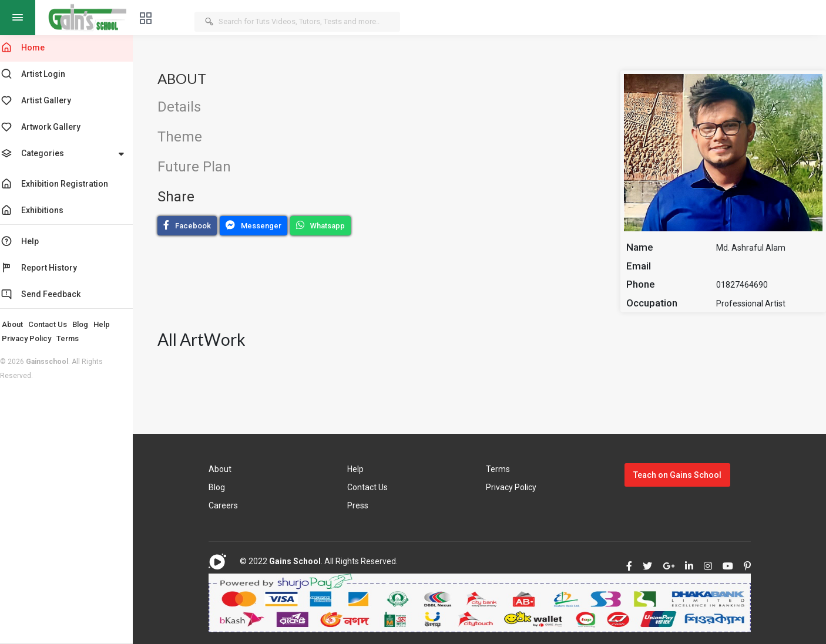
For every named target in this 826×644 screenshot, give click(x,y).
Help (110, 324)
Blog (88, 324)
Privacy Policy (35, 338)
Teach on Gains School (680, 475)
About (21, 324)
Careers (230, 505)
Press (363, 505)
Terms (76, 338)
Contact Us (56, 324)
